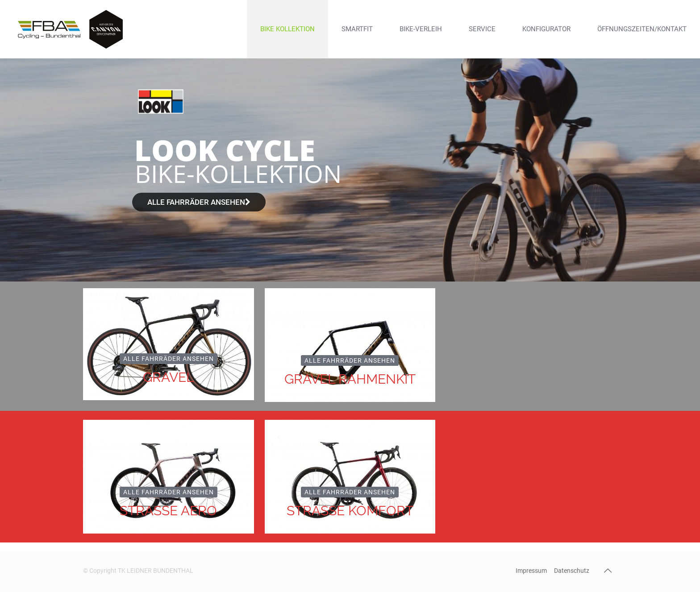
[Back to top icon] (608, 571)
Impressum (531, 571)
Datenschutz (572, 571)
